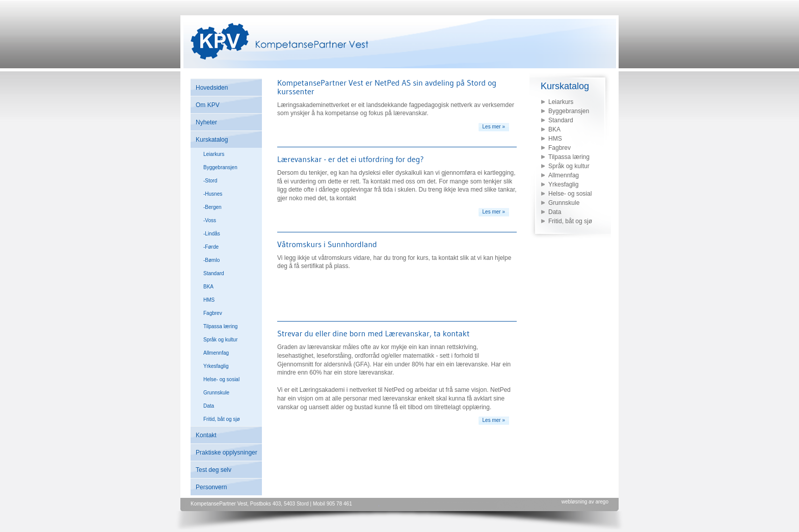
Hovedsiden (212, 88)
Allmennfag (216, 353)
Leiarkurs (214, 154)
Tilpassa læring (220, 326)
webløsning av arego (585, 502)
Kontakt (206, 435)
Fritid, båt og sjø (222, 419)
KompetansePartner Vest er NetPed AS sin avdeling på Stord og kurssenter (387, 87)
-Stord (210, 181)
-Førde (211, 247)
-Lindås (212, 234)
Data (209, 406)
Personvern (211, 487)
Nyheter (206, 122)
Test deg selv (214, 470)
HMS (209, 300)
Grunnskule (216, 393)
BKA (208, 287)
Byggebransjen (220, 167)
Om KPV (208, 105)
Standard (214, 273)
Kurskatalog (212, 140)
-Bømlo (211, 260)
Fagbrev (213, 313)
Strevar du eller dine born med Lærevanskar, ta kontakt (374, 333)
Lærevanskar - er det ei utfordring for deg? (351, 159)
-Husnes (213, 194)
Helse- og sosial (221, 379)
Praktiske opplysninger (227, 453)
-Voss (210, 220)
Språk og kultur (220, 340)
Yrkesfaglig (216, 366)
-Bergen (212, 207)
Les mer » (494, 127)
